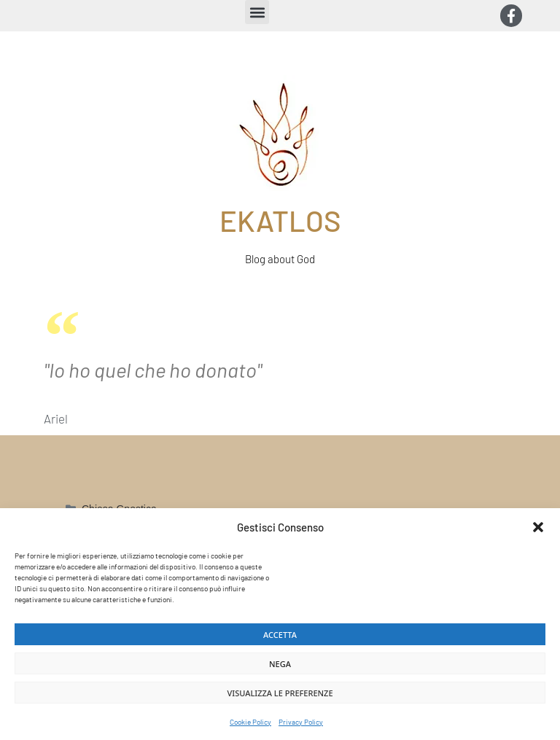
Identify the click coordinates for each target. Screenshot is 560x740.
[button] (538, 527)
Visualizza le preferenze (280, 693)
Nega (280, 664)
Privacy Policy (301, 722)
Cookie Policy (250, 722)
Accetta (280, 635)
